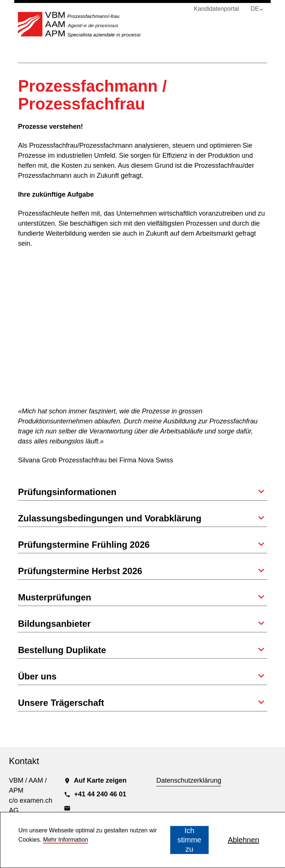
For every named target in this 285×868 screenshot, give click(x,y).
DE (255, 9)
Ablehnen (244, 840)
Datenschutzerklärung (189, 780)
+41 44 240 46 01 (95, 794)
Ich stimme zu (189, 840)
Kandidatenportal (217, 9)
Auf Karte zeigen (95, 780)
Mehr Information (65, 840)
